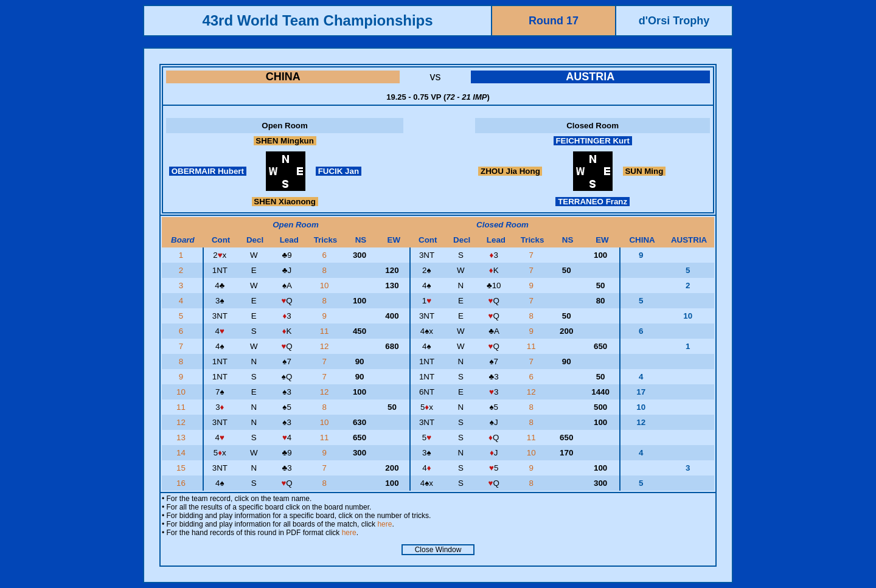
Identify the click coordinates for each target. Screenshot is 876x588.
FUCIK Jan (339, 171)
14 (182, 453)
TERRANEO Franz (592, 202)
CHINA (283, 77)
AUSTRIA (590, 77)
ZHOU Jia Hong (510, 171)
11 (326, 331)
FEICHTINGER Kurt (593, 141)
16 (182, 483)
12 (326, 346)
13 (182, 438)
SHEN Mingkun (285, 141)
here (384, 524)
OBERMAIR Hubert (208, 171)
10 (326, 285)
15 (182, 468)
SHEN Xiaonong (285, 202)
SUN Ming (644, 171)
